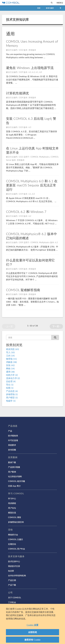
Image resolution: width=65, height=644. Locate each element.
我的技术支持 (14, 566)
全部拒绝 (32, 633)
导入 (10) (10, 352)
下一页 (56, 326)
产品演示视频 (14, 467)
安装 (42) (10, 365)
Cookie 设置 (32, 626)
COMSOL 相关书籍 (17, 481)
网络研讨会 (13, 535)
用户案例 (12, 472)
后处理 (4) (11, 381)
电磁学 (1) (11, 401)
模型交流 (12, 513)
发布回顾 (12, 450)
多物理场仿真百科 (16, 522)
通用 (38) (10, 372)
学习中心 (12, 498)
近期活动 (12, 544)
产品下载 (12, 585)
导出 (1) (10, 385)
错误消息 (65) (12, 349)
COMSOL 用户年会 (17, 549)
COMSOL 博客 (15, 517)
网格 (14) (10, 368)
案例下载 (12, 462)
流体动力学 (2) (13, 378)
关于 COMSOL (15, 598)
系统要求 (12, 445)
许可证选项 (13, 440)
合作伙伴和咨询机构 (17, 575)
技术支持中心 (14, 561)
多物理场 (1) (12, 394)
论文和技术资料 (15, 476)
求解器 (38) (11, 362)
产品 (10, 431)
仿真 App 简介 (14, 486)
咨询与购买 (50, 8)
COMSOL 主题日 (16, 539)
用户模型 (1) (12, 397)
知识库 (11, 571)
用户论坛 (12, 508)
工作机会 (12, 602)
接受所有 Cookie (33, 641)
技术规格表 (13, 436)
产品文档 (12, 580)
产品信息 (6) (12, 391)
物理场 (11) (11, 359)
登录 (39, 8)
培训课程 (12, 503)
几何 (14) (10, 356)
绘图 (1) (10, 388)
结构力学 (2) (12, 375)
